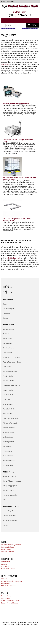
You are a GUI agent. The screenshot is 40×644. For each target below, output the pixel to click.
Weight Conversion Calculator (12, 581)
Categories (4, 20)
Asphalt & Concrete (9, 476)
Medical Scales (8, 404)
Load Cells (6, 400)
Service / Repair (8, 309)
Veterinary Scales (9, 461)
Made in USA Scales (8, 569)
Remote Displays (9, 428)
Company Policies (7, 547)
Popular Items (7, 559)
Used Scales (6, 562)
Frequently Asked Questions (11, 545)
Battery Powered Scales (9, 603)
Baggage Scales (8, 329)
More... (5, 500)
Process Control (8, 490)
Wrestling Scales (8, 465)
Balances (6, 334)
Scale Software (8, 437)
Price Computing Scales (11, 418)
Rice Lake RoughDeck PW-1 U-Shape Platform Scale (17, 220)
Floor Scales (7, 367)
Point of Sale (7, 414)
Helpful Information (9, 576)
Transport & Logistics (10, 495)
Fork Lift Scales (8, 376)
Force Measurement (10, 371)
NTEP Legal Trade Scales (10, 601)
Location (4, 579)
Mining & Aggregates (10, 486)
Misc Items (5, 566)
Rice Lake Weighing (10, 520)
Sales (5, 304)
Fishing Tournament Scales (12, 362)
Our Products (8, 324)
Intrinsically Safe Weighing (12, 385)
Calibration (6, 313)
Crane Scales (7, 353)
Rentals (5, 318)
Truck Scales (7, 451)
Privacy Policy (6, 549)
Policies (4, 542)
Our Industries (9, 472)
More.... (5, 525)
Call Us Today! (20, 14)
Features (5, 593)
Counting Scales (8, 348)
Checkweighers (8, 343)
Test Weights (7, 446)
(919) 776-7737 (8, 288)
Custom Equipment (8, 596)
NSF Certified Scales (8, 586)
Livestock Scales (8, 395)
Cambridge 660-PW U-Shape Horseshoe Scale (18, 140)
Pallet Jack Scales (9, 409)
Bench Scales (7, 339)
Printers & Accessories (11, 423)
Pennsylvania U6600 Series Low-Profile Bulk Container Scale (20, 178)
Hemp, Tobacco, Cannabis (12, 481)
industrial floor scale (14, 258)
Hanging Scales (8, 381)
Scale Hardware (8, 432)
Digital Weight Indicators (11, 357)
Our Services (8, 299)
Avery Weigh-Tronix (9, 511)
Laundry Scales (8, 390)
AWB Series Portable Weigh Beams (16, 103)
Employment (5, 584)
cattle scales (5, 64)
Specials (4, 564)
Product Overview (7, 552)
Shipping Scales (8, 442)
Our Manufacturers (11, 506)
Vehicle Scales (8, 456)
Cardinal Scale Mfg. (9, 516)
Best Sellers (5, 598)
